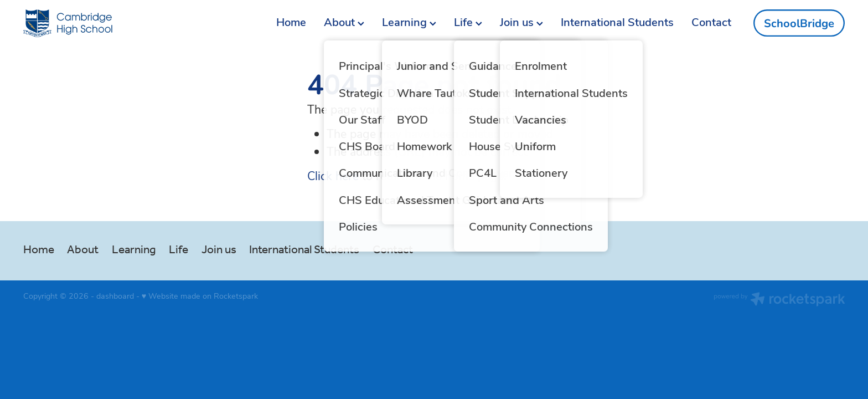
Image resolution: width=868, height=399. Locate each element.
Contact (711, 21)
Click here (333, 175)
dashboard (115, 296)
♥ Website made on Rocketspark (200, 296)
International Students (617, 21)
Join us (521, 21)
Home (291, 21)
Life (468, 21)
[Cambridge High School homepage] (105, 23)
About (344, 21)
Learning (409, 21)
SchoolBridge (799, 23)
